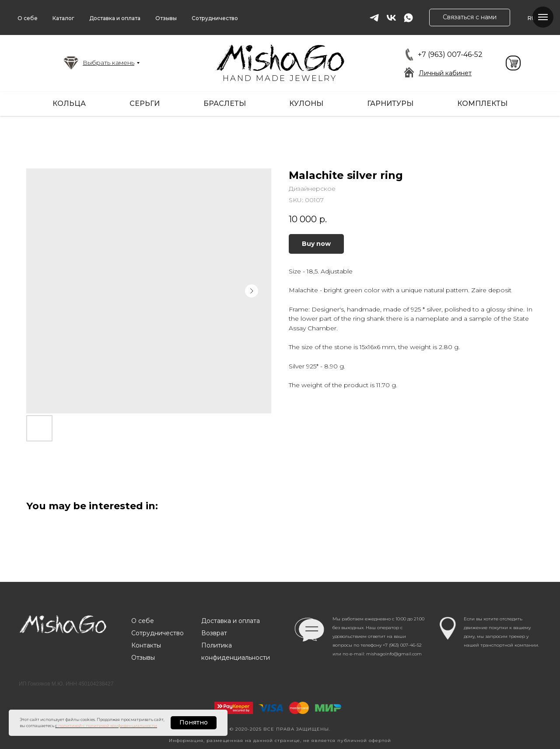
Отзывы (166, 18)
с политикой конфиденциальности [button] (120, 726)
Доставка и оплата (115, 18)
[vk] (391, 18)
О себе (28, 18)
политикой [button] (70, 726)
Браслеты (225, 103)
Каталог (63, 18)
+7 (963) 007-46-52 (450, 54)
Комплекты (482, 103)
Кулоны (306, 103)
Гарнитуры (390, 103)
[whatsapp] (408, 18)
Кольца (69, 103)
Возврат (214, 633)
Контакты (146, 645)
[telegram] (374, 18)
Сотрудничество (215, 18)
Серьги (145, 103)
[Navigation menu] (543, 17)
